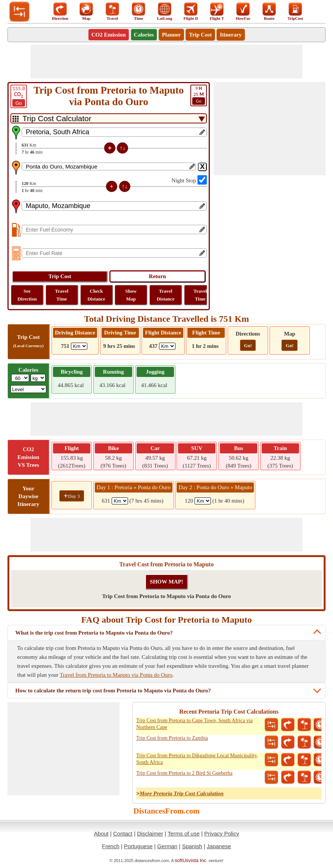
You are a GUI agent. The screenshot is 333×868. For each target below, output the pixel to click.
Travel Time (62, 295)
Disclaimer (150, 834)
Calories (144, 35)
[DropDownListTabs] (109, 118)
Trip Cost (200, 35)
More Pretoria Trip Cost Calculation (182, 793)
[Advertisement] (166, 62)
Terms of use (184, 834)
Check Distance (96, 295)
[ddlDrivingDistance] (79, 346)
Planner (172, 35)
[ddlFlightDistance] (167, 346)
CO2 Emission (109, 35)
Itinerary (231, 35)
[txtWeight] (20, 378)
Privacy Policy (222, 834)
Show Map (131, 295)
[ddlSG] (29, 389)
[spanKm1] (120, 501)
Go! (248, 345)
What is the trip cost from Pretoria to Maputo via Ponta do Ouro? (94, 633)
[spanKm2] (203, 501)
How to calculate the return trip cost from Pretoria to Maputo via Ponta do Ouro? (113, 691)
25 (199, 95)
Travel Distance (166, 295)
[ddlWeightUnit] (38, 378)
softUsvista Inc (191, 860)
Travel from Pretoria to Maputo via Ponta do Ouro (116, 675)
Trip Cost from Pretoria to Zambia (172, 738)
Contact (123, 834)
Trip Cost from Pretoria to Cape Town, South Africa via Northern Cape (194, 724)
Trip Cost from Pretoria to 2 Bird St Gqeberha (184, 773)
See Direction (27, 295)
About (101, 834)
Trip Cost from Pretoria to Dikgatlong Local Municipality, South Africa (197, 759)
